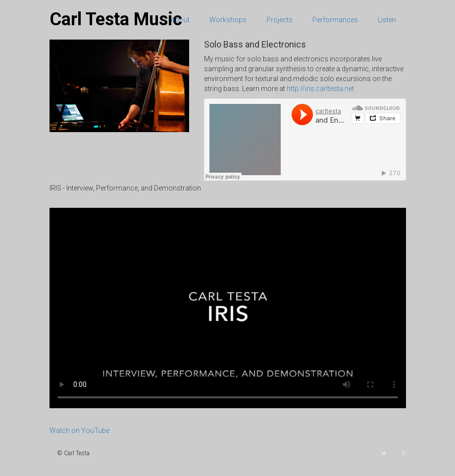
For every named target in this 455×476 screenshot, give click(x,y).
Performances (335, 20)
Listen (387, 20)
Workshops (228, 20)
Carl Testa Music (116, 19)
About (180, 20)
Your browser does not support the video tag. (228, 308)
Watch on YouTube (79, 430)
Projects (279, 20)
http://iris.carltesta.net (320, 89)
